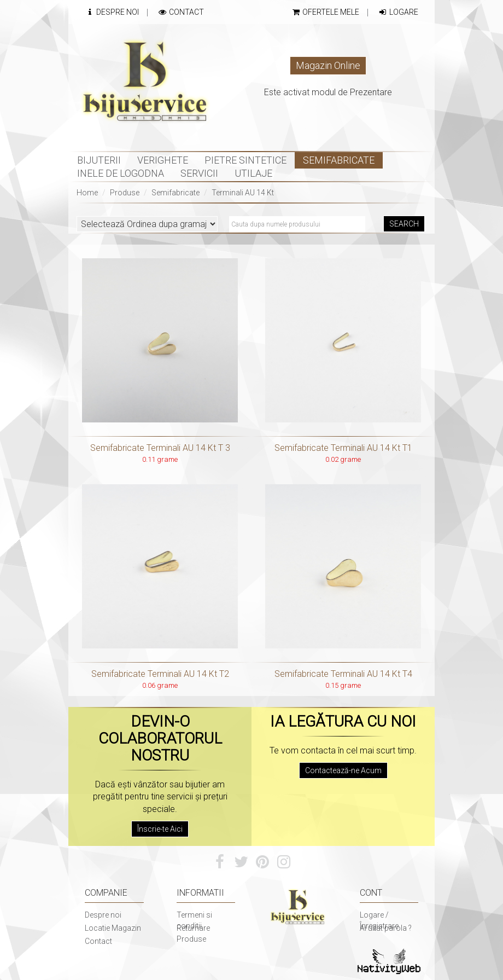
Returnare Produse (193, 933)
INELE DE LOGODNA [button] (121, 173)
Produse (125, 193)
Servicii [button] (199, 173)
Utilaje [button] (253, 173)
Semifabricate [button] (339, 160)
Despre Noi (112, 12)
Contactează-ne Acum (343, 770)
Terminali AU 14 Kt (243, 193)
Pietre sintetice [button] (245, 160)
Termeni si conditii (194, 920)
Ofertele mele (325, 12)
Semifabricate (176, 193)
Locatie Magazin (113, 928)
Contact (181, 12)
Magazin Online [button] (328, 65)
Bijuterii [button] (99, 160)
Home (87, 193)
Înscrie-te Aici (160, 829)
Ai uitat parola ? (386, 928)
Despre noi (103, 915)
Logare (398, 12)
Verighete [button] (163, 160)
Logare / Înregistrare (379, 920)
